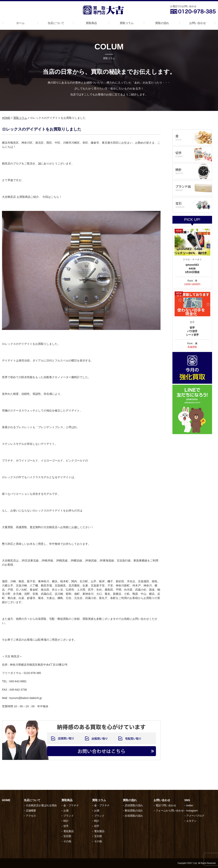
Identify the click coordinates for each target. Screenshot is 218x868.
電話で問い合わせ (166, 805)
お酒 (66, 811)
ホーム (20, 23)
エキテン (191, 821)
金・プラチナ (71, 805)
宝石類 (67, 836)
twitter (190, 805)
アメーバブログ (195, 816)
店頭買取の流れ (134, 805)
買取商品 (91, 23)
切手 (66, 826)
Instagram (192, 811)
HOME (6, 118)
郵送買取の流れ (134, 811)
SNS (187, 800)
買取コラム (127, 23)
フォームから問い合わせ (170, 811)
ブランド (69, 816)
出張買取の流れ (134, 816)
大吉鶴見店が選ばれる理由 (41, 805)
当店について (56, 23)
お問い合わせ (198, 23)
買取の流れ (162, 23)
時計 (66, 821)
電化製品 (69, 831)
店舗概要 (31, 811)
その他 (67, 841)
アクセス (31, 816)
